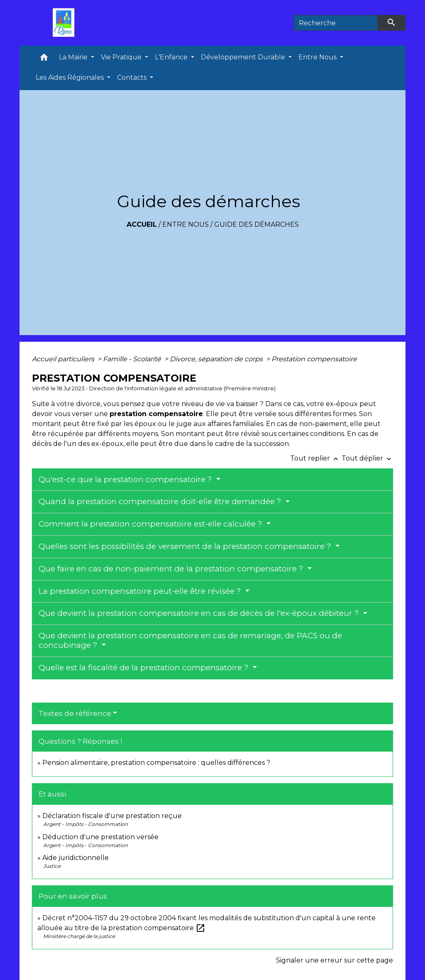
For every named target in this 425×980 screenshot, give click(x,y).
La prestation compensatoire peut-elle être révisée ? (141, 591)
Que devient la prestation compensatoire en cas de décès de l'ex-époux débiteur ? (200, 613)
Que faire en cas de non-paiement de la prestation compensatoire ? (172, 569)
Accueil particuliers (64, 359)
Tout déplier (367, 458)
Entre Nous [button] (318, 57)
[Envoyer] (392, 23)
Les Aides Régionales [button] (71, 77)
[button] (44, 59)
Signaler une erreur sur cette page (335, 960)
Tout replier (316, 458)
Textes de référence (75, 713)
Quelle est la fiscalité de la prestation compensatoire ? (145, 668)
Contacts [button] (133, 77)
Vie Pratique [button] (122, 57)
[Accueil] (66, 23)
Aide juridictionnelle (76, 858)
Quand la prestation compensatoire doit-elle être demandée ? (161, 501)
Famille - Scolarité (133, 359)
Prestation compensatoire (315, 359)
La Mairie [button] (74, 57)
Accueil (142, 224)
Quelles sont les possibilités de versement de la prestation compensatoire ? (186, 546)
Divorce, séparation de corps (217, 359)
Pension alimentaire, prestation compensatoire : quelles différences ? (156, 763)
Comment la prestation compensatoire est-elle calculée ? (151, 524)
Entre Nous (186, 224)
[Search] (336, 23)
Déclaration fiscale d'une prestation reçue (112, 816)
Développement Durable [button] (244, 57)
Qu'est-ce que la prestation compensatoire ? (126, 479)
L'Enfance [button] (172, 57)
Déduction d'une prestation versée (100, 837)
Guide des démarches (256, 224)
